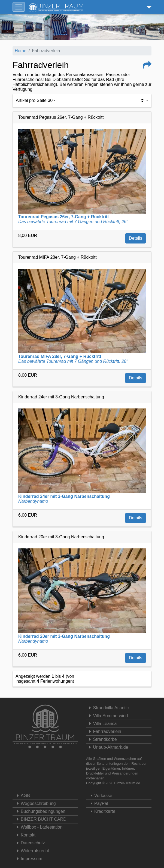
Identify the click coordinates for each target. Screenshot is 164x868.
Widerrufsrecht (31, 851)
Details (136, 238)
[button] (148, 7)
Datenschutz (29, 843)
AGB (22, 796)
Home (21, 51)
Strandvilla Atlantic (108, 708)
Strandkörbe (102, 739)
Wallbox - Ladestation (38, 827)
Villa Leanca (102, 724)
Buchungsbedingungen (40, 811)
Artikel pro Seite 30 (34, 100)
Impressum (28, 859)
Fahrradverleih (104, 731)
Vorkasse (100, 796)
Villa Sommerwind (108, 716)
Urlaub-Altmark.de (108, 747)
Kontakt (25, 835)
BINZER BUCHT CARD (40, 819)
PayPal (98, 803)
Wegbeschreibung (35, 803)
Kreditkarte (101, 811)
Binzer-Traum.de (127, 783)
